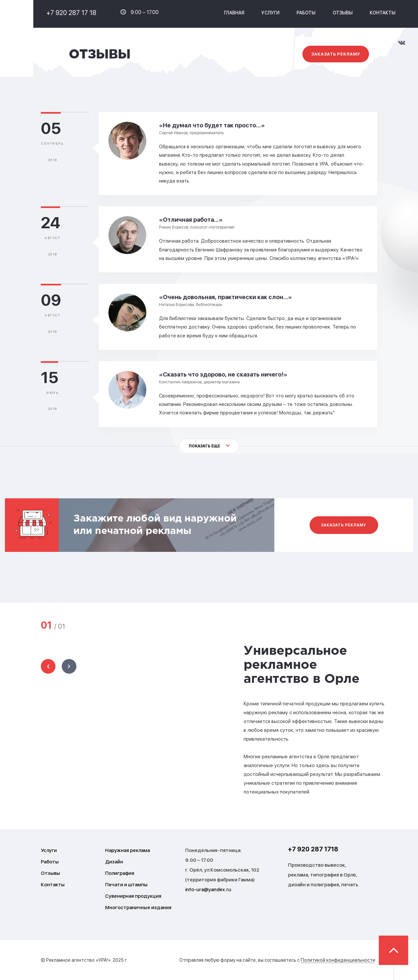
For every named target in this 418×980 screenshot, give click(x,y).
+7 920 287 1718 (313, 849)
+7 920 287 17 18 (71, 13)
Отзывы (343, 13)
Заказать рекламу (336, 54)
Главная (234, 13)
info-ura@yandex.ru (208, 890)
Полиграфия (120, 873)
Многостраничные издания (138, 908)
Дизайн (114, 862)
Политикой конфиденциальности (338, 960)
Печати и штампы (126, 885)
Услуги (49, 850)
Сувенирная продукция (133, 896)
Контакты (383, 13)
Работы (306, 13)
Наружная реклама (128, 850)
